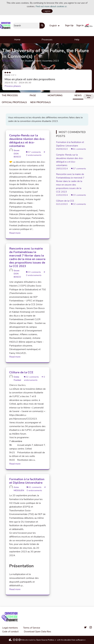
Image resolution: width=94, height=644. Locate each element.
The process (10, 95)
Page (33, 95)
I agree (47, 11)
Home (17, 40)
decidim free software (75, 640)
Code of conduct (10, 632)
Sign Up (69, 25)
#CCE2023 (9, 61)
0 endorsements (36, 154)
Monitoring (55, 95)
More (89, 96)
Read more (15, 233)
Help (77, 40)
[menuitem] (55, 26)
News (78, 95)
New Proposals (40, 102)
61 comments (34, 487)
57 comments (34, 152)
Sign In (80, 25)
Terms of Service (32, 628)
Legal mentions (10, 628)
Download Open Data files (37, 632)
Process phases (13, 86)
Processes (47, 40)
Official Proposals (14, 102)
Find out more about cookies (51, 6)
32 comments (32, 377)
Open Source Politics (46, 640)
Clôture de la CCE (65, 201)
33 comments (34, 272)
